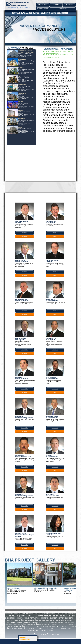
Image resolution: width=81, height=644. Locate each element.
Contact (25, 236)
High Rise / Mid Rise (14, 626)
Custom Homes (43, 624)
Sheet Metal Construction (36, 628)
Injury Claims (25, 616)
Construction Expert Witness (29, 618)
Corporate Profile (12, 614)
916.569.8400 (22, 90)
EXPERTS (56, 5)
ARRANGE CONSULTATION (25, 638)
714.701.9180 (22, 56)
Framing (54, 624)
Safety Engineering (67, 618)
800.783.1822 (22, 133)
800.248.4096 (22, 116)
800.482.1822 (63, 13)
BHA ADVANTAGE (43, 9)
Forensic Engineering (33, 622)
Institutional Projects (50, 626)
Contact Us (53, 628)
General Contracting (61, 616)
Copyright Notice (66, 628)
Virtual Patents (47, 630)
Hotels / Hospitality (31, 626)
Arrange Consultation (31, 614)
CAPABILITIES (43, 5)
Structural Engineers (45, 620)
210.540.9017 (22, 99)
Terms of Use (33, 630)
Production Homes (68, 626)
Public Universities (16, 628)
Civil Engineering (13, 620)
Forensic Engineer (50, 618)
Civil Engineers (28, 620)
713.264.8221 (22, 124)
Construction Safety (64, 620)
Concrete (18, 624)
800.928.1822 (22, 65)
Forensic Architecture (42, 616)
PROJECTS (69, 5)
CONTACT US (62, 9)
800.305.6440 (22, 73)
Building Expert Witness (53, 622)
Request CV (25, 233)
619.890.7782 (22, 107)
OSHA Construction (15, 622)
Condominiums (30, 624)
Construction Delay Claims (52, 614)
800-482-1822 (27, 48)
